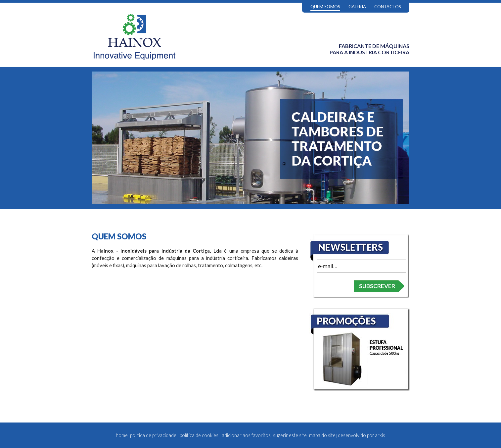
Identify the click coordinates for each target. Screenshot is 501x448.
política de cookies (199, 435)
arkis (380, 435)
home (122, 435)
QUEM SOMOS (325, 7)
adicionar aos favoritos (246, 435)
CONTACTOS (388, 7)
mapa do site (322, 435)
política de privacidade (153, 435)
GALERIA (357, 7)
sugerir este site (290, 435)
